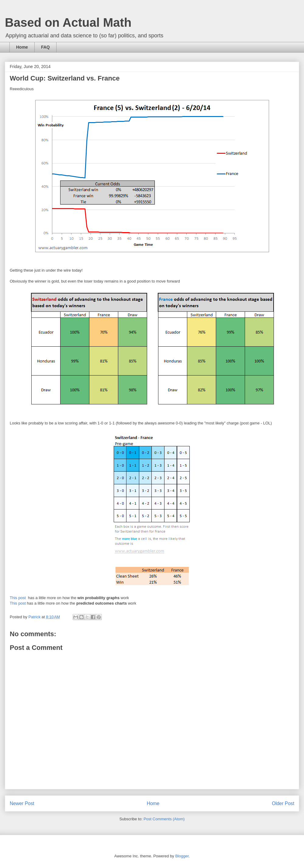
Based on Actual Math (68, 22)
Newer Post (22, 803)
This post (18, 598)
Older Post (283, 803)
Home (22, 47)
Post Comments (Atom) (164, 819)
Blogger (182, 856)
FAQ (45, 47)
